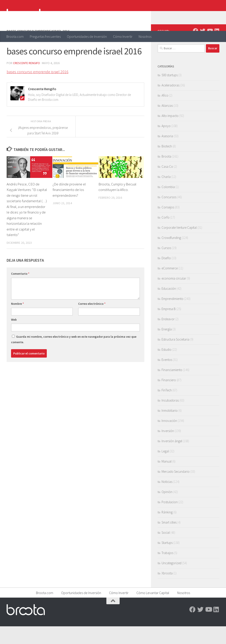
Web (14, 337)
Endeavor (168, 337)
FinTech (167, 408)
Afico (165, 113)
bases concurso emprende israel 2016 (38, 89)
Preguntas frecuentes (45, 36)
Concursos (169, 215)
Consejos (168, 225)
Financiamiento (172, 388)
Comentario (20, 291)
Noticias (167, 499)
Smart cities (169, 540)
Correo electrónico (92, 321)
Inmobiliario (170, 428)
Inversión (168, 449)
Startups (167, 560)
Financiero (169, 398)
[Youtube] (210, 48)
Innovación (169, 438)
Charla (166, 194)
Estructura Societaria (175, 357)
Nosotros (145, 36)
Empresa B (169, 327)
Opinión (167, 510)
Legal (165, 469)
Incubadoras (170, 418)
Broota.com (15, 36)
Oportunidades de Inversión (87, 36)
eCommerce (170, 286)
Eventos (167, 377)
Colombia (168, 205)
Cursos (166, 266)
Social (166, 550)
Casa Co (167, 184)
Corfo (166, 235)
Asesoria (167, 154)
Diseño (166, 276)
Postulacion (170, 520)
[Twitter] (203, 48)
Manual (167, 479)
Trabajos (167, 571)
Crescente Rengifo (27, 81)
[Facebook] (196, 48)
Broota (166, 174)
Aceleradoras (170, 103)
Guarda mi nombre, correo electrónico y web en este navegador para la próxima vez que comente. (74, 357)
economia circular (174, 296)
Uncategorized (171, 581)
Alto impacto (170, 133)
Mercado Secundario (176, 489)
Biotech (167, 164)
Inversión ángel (172, 459)
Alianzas (167, 123)
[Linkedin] (217, 48)
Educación (169, 306)
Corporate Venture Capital (179, 245)
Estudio (167, 367)
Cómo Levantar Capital (153, 610)
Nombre (17, 321)
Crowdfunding (171, 255)
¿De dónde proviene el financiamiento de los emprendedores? (70, 207)
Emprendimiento (172, 316)
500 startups (170, 93)
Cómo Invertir (123, 36)
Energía (167, 347)
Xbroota (167, 591)
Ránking (167, 530)
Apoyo (166, 144)
